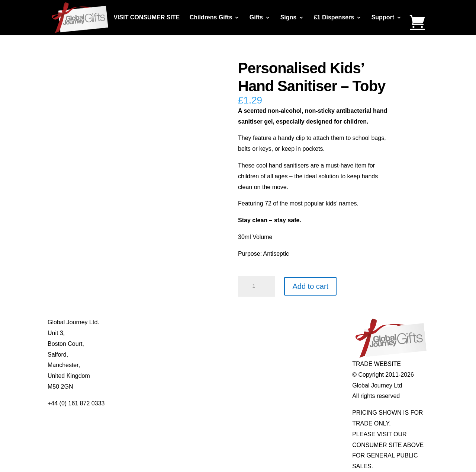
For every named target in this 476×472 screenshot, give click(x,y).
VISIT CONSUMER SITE (147, 18)
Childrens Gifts (211, 18)
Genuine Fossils (297, 365)
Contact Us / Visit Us (151, 344)
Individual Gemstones (305, 322)
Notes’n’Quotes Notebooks (235, 344)
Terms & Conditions (150, 355)
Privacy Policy (142, 365)
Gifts (256, 18)
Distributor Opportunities (156, 387)
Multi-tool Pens (220, 333)
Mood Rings (292, 344)
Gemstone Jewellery (303, 333)
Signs (289, 18)
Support (383, 18)
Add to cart (310, 286)
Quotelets (213, 355)
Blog (130, 333)
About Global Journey (152, 322)
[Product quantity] (257, 286)
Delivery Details (144, 376)
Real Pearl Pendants (227, 365)
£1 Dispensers (334, 18)
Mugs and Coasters (226, 322)
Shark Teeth (292, 355)
